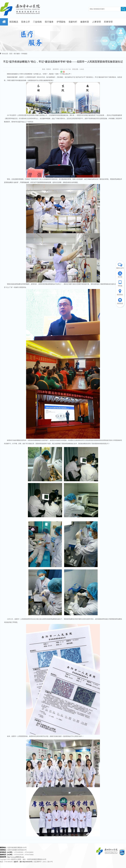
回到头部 (120, 301)
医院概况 (14, 22)
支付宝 (120, 274)
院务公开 (26, 22)
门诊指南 (37, 22)
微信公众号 (120, 266)
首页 (11, 54)
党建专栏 (73, 22)
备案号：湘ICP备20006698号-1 (24, 862)
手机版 (120, 283)
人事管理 (96, 22)
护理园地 (61, 22)
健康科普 (85, 22)
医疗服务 (49, 22)
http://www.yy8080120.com (16, 857)
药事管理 (108, 22)
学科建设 (24, 54)
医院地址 (120, 292)
